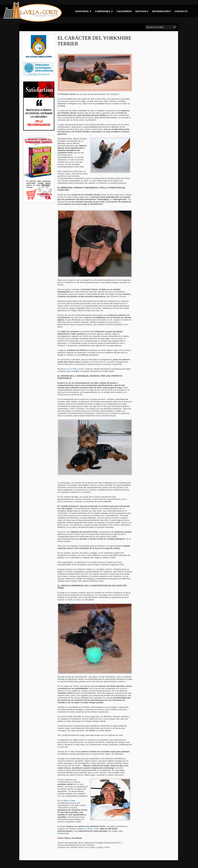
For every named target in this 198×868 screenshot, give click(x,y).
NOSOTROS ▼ (84, 11)
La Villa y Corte (68, 801)
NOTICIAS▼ (142, 11)
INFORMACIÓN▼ (162, 11)
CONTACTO (181, 11)
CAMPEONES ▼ (104, 11)
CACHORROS (124, 11)
